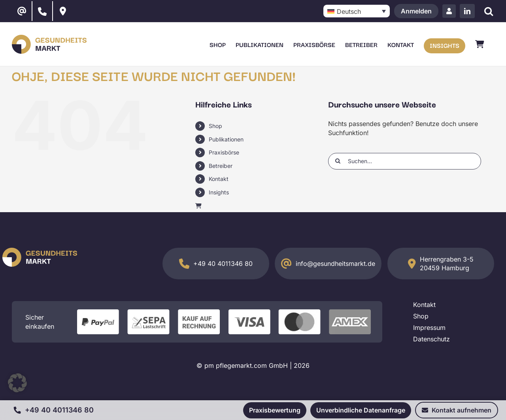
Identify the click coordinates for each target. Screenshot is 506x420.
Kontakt (219, 179)
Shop (215, 126)
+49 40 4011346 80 (223, 264)
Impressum (429, 328)
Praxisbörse (224, 152)
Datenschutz (431, 339)
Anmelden (416, 11)
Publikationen (226, 139)
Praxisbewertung (275, 410)
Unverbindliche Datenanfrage (361, 410)
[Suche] (488, 11)
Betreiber (221, 166)
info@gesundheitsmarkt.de (335, 264)
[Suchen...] (405, 161)
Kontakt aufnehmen (457, 410)
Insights (219, 192)
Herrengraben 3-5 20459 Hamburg (447, 264)
